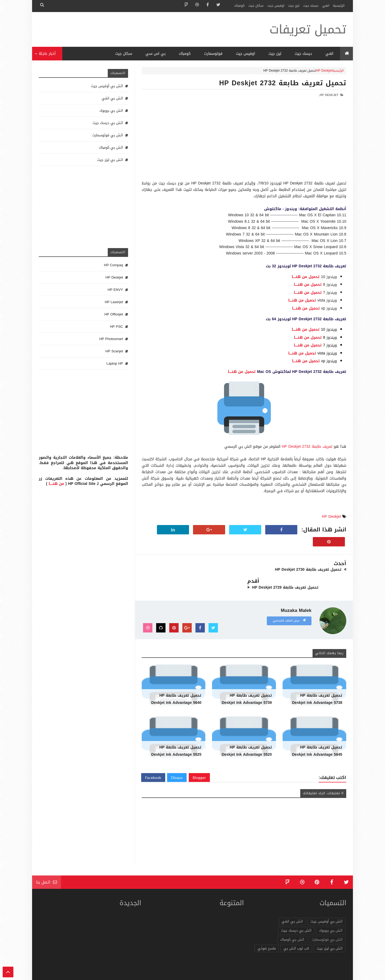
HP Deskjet (324, 71)
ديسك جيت (311, 6)
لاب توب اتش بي (296, 931)
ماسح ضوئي (267, 931)
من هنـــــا (56, 484)
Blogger (199, 760)
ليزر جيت (294, 6)
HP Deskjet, (329, 95)
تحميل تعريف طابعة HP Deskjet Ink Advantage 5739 (247, 681)
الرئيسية (339, 6)
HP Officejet (114, 314)
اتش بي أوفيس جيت (107, 86)
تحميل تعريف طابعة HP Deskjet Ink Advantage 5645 (317, 733)
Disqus (177, 760)
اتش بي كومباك (111, 147)
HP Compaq (113, 265)
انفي (326, 6)
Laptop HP (115, 363)
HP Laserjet (114, 302)
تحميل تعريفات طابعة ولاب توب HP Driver (271, 973)
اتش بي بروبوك (111, 111)
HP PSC (116, 327)
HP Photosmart (111, 339)
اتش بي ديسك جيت (108, 123)
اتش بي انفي (112, 98)
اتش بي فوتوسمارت (108, 135)
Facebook (153, 760)
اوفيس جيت (276, 6)
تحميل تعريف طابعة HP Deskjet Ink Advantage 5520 (247, 733)
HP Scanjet (114, 351)
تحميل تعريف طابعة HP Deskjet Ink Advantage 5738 (317, 681)
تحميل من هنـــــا (306, 277)
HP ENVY (115, 290)
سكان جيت (256, 6)
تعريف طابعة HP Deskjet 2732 (307, 447)
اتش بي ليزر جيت (110, 160)
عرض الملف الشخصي (289, 603)
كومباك (239, 6)
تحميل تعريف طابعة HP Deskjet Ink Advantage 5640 (176, 681)
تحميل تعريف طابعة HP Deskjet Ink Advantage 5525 (176, 733)
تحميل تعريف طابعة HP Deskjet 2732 (283, 83)
